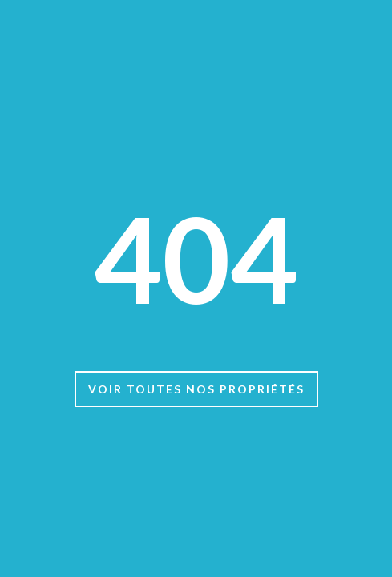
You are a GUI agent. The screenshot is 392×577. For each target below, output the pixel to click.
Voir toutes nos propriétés (196, 389)
